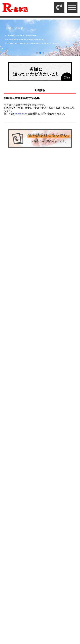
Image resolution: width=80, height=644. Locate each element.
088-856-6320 (20, 114)
